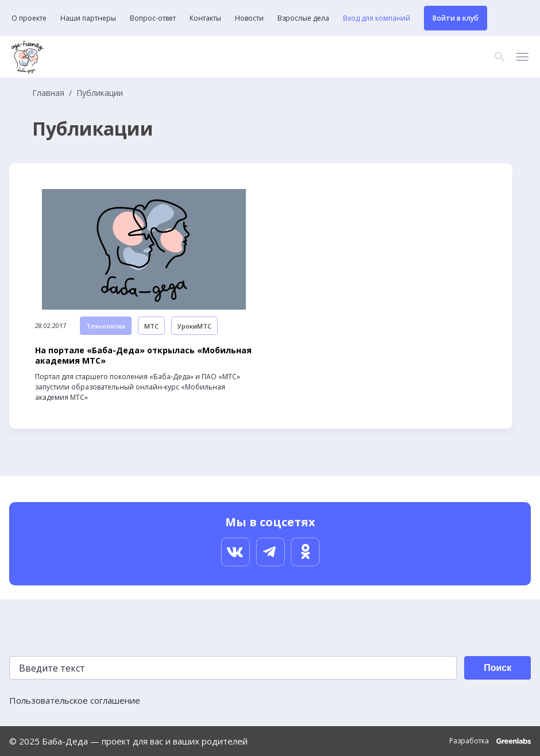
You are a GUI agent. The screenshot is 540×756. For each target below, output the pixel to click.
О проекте (29, 18)
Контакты (205, 18)
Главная (48, 93)
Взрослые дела (303, 18)
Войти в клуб (456, 18)
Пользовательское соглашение (75, 700)
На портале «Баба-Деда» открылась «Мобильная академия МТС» (143, 356)
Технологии (106, 326)
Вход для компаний (377, 18)
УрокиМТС (194, 326)
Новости (249, 18)
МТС (151, 326)
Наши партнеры (88, 18)
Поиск (497, 668)
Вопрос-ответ (153, 18)
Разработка (490, 741)
